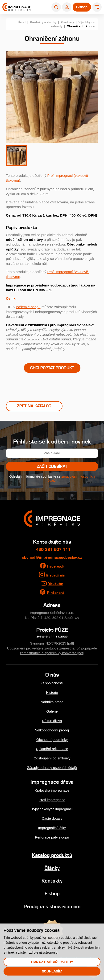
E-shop (52, 891)
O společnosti (52, 683)
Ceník (11, 298)
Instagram (56, 575)
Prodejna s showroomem (52, 904)
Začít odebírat (52, 466)
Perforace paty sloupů (52, 835)
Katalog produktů (52, 853)
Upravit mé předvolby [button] (52, 962)
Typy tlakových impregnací (52, 808)
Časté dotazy (52, 817)
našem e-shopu (29, 306)
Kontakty (52, 878)
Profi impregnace (52, 798)
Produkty (67, 22)
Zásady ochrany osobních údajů (52, 766)
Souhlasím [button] (52, 971)
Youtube (56, 584)
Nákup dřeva (52, 720)
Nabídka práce (52, 701)
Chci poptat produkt (52, 367)
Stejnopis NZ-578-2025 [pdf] (52, 643)
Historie (52, 692)
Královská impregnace (52, 789)
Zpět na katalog (34, 406)
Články (52, 866)
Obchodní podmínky (52, 739)
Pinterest (56, 593)
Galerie (52, 711)
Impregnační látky (52, 826)
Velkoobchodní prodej (52, 729)
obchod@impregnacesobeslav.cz (52, 557)
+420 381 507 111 (52, 549)
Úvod (20, 22)
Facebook (56, 566)
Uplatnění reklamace (52, 748)
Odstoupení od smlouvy (52, 757)
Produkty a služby (42, 22)
